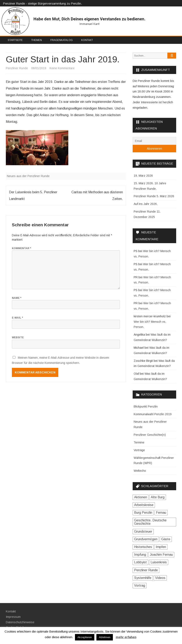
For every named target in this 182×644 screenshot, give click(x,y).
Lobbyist (140, 562)
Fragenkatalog (62, 40)
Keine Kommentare (62, 68)
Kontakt (87, 40)
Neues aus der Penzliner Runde (28, 176)
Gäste (166, 539)
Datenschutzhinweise (20, 622)
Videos (160, 578)
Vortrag (140, 586)
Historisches (143, 547)
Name (17, 298)
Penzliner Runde (17, 68)
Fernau (161, 513)
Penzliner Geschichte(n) (150, 435)
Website (18, 337)
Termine (139, 442)
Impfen (161, 547)
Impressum (13, 617)
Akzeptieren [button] (85, 637)
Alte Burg (158, 497)
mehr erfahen (126, 637)
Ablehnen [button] (105, 637)
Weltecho (140, 471)
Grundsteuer (143, 531)
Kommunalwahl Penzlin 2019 (153, 414)
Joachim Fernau (161, 555)
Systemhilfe (143, 578)
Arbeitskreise (144, 505)
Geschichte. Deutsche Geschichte (150, 522)
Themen (37, 40)
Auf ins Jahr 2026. (146, 204)
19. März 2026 (143, 176)
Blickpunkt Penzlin (146, 406)
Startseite (15, 40)
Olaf (136, 374)
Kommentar (21, 248)
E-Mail (17, 318)
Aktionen (141, 497)
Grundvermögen (146, 539)
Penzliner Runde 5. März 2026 (154, 196)
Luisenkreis (159, 562)
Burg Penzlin (143, 513)
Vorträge (139, 450)
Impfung (140, 555)
